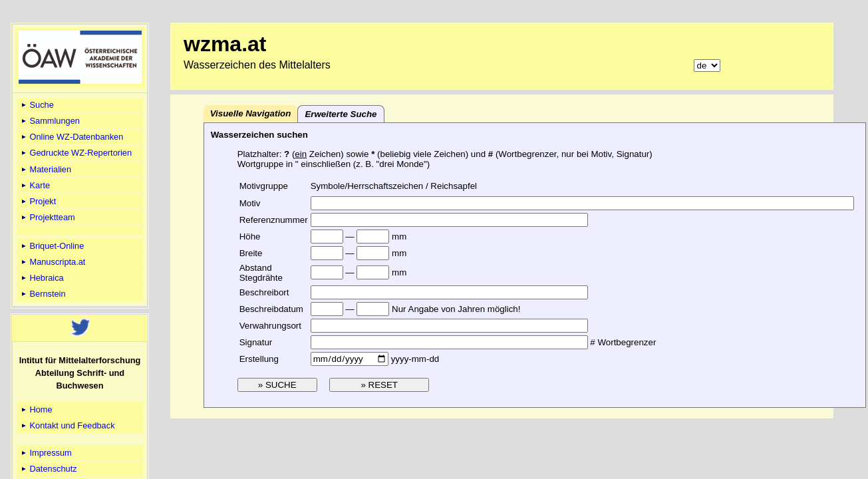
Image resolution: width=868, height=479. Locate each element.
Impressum (46, 453)
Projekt (38, 201)
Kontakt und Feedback (67, 425)
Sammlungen (50, 121)
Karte (35, 185)
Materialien (45, 169)
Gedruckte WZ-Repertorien (75, 153)
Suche (37, 105)
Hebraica (42, 278)
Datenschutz (48, 469)
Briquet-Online (52, 246)
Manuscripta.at (53, 262)
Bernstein (43, 294)
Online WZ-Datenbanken (71, 137)
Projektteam (47, 217)
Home (36, 409)
